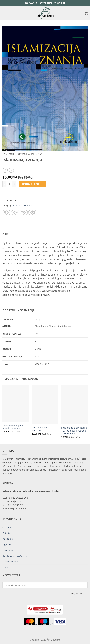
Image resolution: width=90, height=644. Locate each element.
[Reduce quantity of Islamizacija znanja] (4, 184)
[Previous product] (11, 170)
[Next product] (5, 170)
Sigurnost (7, 545)
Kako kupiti (8, 533)
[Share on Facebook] (11, 212)
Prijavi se (77, 594)
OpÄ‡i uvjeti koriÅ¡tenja (15, 556)
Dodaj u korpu (33, 184)
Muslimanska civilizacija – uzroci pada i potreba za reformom (74, 431)
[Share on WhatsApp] (5, 212)
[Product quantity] (9, 184)
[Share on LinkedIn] (34, 212)
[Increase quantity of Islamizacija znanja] (14, 184)
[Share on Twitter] (17, 212)
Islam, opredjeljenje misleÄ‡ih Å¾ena (13, 427)
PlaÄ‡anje (8, 539)
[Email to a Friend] (22, 212)
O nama (7, 528)
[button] (4, 13)
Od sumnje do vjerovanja (39, 429)
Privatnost (8, 550)
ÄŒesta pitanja (10, 562)
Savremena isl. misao (30, 154)
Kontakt (6, 567)
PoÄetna (8, 154)
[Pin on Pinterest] (28, 212)
